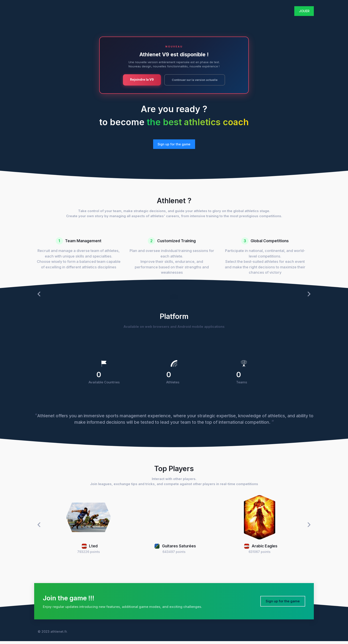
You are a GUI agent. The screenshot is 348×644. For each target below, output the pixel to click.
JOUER (304, 11)
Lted (90, 549)
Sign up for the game (174, 144)
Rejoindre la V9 (139, 80)
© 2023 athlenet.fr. (53, 634)
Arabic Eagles (261, 549)
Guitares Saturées (175, 549)
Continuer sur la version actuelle (195, 80)
